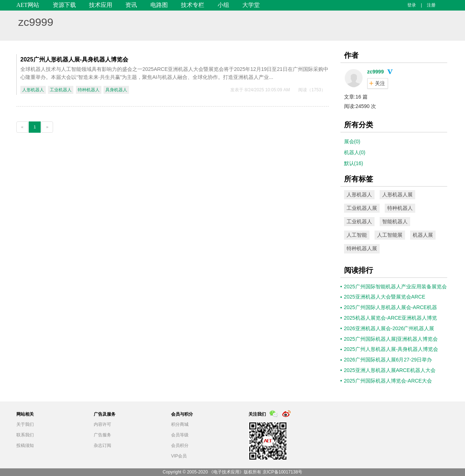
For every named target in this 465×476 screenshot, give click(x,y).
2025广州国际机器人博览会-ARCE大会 (388, 381)
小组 (223, 5)
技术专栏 (193, 5)
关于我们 (25, 424)
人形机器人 (33, 90)
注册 (431, 5)
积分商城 (180, 424)
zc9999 (36, 22)
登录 (412, 5)
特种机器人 (89, 90)
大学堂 (251, 5)
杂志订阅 (102, 445)
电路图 (159, 5)
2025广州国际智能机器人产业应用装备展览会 (395, 287)
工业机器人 (61, 90)
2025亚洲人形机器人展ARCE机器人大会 (390, 370)
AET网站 (28, 5)
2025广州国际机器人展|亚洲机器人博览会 (391, 339)
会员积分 (180, 445)
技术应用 (101, 5)
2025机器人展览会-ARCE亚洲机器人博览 (391, 318)
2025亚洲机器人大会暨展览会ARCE (385, 297)
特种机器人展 (362, 248)
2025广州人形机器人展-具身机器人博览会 (74, 59)
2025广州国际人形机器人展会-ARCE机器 (391, 307)
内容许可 (102, 424)
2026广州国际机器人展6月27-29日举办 (388, 360)
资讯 (131, 5)
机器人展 (423, 235)
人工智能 (357, 235)
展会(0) (352, 141)
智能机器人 (395, 221)
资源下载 (64, 5)
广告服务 (102, 435)
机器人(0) (355, 152)
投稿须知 (25, 445)
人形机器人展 (397, 195)
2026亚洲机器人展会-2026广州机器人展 (389, 328)
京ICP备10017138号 (282, 472)
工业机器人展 (362, 208)
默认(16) (354, 163)
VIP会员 (179, 456)
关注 (380, 83)
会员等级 (180, 435)
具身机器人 (116, 90)
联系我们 (25, 435)
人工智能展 (390, 235)
